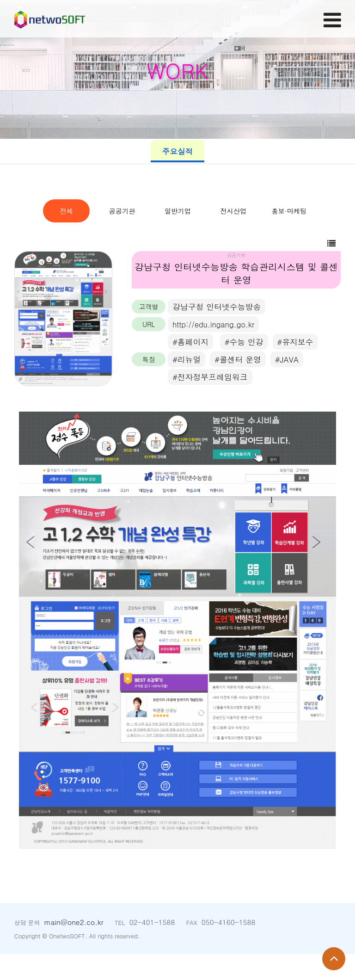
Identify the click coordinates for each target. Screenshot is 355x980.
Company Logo (61, 20)
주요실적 (178, 151)
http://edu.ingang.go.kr (215, 350)
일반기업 (270, 211)
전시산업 (132, 236)
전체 (85, 211)
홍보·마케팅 (224, 236)
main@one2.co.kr (73, 948)
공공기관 (178, 211)
